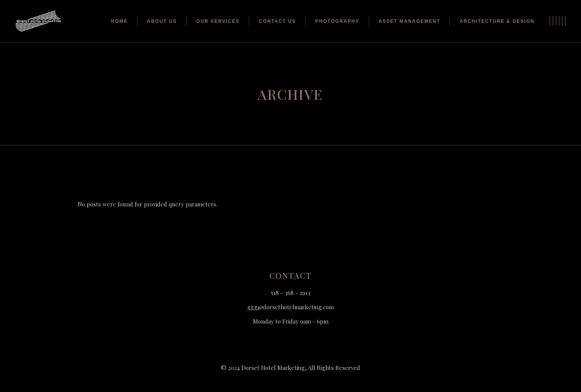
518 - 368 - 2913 (291, 293)
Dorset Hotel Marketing (273, 368)
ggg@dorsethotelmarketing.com (290, 307)
